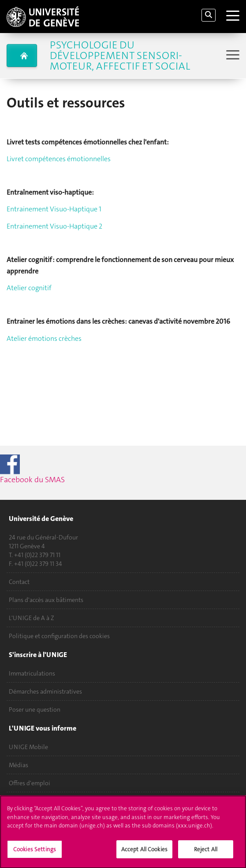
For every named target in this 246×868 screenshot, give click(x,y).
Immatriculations (32, 673)
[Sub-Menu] (232, 56)
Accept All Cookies (144, 853)
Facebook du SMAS (48, 470)
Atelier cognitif (29, 288)
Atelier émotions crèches (44, 338)
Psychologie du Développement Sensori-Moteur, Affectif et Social (120, 55)
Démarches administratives (45, 691)
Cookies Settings (35, 853)
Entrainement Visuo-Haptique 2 (54, 226)
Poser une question (35, 709)
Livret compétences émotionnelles (59, 159)
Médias (19, 765)
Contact (19, 582)
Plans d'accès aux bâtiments (46, 600)
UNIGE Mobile (28, 747)
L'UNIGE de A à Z (32, 618)
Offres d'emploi (30, 783)
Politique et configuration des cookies (59, 636)
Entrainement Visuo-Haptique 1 (54, 209)
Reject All (206, 853)
